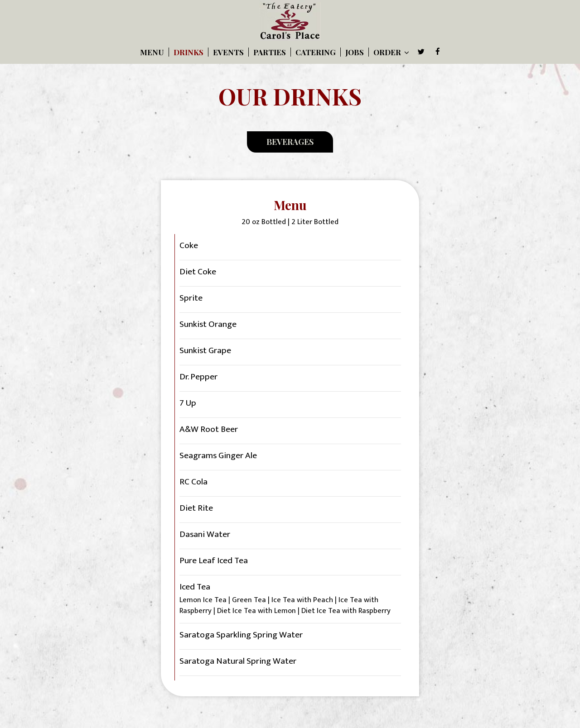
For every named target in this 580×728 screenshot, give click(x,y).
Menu (152, 52)
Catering (316, 52)
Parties (270, 52)
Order (391, 52)
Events (228, 52)
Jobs (355, 52)
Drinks (188, 52)
